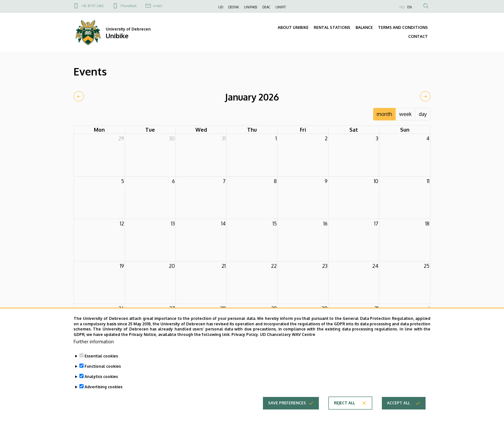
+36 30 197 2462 (93, 6)
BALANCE (364, 27)
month (384, 114)
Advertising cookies (104, 398)
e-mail (158, 6)
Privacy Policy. (245, 346)
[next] (425, 96)
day (423, 114)
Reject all (344, 414)
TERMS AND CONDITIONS (403, 27)
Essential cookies (101, 367)
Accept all (398, 414)
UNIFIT (281, 7)
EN (410, 7)
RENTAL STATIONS (332, 27)
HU (402, 7)
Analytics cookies (101, 388)
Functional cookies (103, 378)
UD (221, 7)
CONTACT (418, 36)
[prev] (79, 96)
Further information (94, 353)
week (405, 114)
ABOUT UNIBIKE (293, 27)
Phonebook (129, 6)
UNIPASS (251, 7)
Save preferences (287, 414)
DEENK (234, 7)
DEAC (266, 7)
